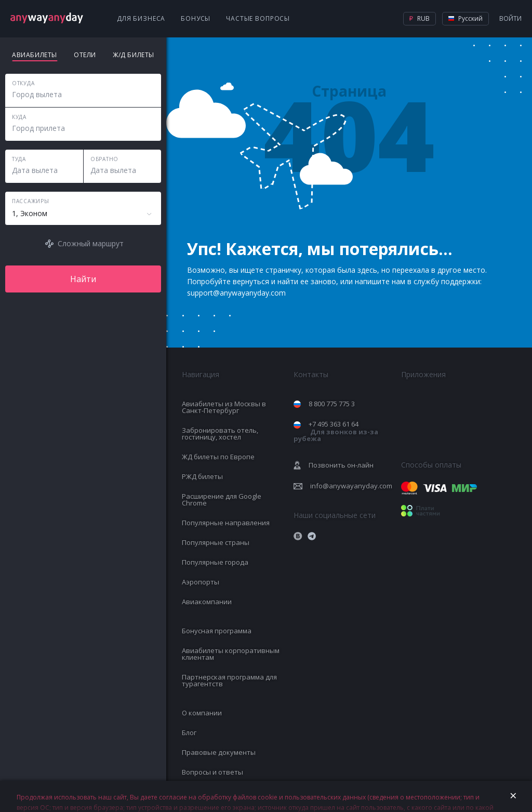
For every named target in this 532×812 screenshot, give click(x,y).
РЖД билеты (202, 476)
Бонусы (196, 18)
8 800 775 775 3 (332, 404)
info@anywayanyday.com (351, 486)
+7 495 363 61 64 (336, 431)
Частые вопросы (258, 18)
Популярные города (215, 562)
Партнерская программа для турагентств (229, 680)
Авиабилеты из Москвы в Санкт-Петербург (224, 407)
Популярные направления (226, 523)
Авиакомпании (207, 602)
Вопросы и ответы (212, 772)
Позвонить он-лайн (341, 465)
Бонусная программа (217, 631)
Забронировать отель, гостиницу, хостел (220, 434)
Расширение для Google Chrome (222, 500)
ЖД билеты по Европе (218, 457)
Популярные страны (216, 542)
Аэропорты (201, 582)
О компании (202, 713)
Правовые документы (219, 752)
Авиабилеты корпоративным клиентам (231, 654)
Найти (83, 279)
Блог (189, 733)
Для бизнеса (141, 18)
